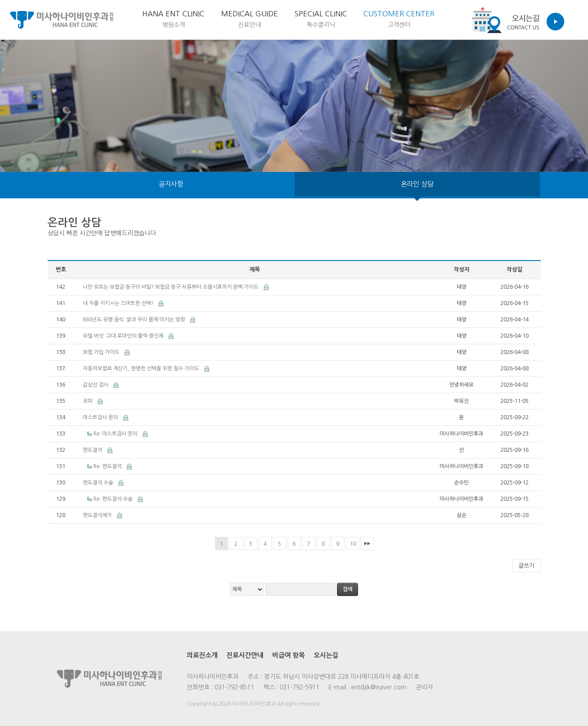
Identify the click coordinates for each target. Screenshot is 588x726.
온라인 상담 (417, 185)
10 (353, 544)
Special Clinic (298, 21)
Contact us (515, 20)
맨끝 (367, 544)
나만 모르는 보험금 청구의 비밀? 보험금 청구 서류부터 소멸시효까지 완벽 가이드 (171, 287)
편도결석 (93, 450)
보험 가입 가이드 (102, 352)
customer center (392, 21)
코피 (88, 401)
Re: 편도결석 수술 (114, 499)
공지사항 (171, 185)
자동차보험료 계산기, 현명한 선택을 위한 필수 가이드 (142, 369)
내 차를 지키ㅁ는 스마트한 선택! (119, 303)
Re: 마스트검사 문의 (116, 434)
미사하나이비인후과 (62, 20)
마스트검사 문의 (101, 417)
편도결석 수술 (99, 483)
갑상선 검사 (96, 385)
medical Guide (212, 21)
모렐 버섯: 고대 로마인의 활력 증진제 (124, 336)
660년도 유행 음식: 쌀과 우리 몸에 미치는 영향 (135, 320)
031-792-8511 (234, 687)
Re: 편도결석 (108, 466)
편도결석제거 (98, 515)
